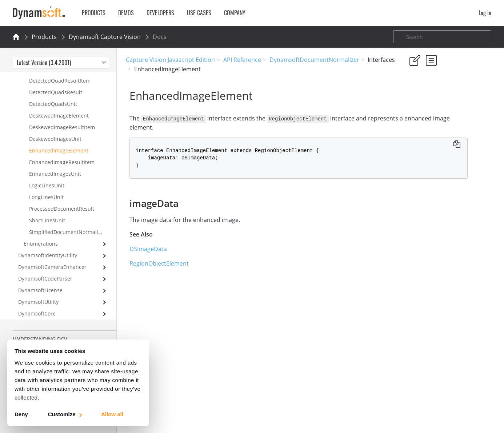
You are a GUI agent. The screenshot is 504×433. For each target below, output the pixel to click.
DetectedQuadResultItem (60, 81)
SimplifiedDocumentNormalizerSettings (73, 232)
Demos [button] (126, 13)
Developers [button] (160, 13)
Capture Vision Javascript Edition (170, 60)
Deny (21, 414)
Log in (485, 13)
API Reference (242, 60)
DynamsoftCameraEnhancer (52, 267)
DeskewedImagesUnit (55, 139)
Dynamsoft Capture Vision (105, 37)
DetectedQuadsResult (56, 92)
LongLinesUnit (46, 197)
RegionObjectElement (155, 263)
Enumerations (41, 244)
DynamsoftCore (37, 313)
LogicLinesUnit (47, 185)
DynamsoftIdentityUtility (48, 255)
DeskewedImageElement (59, 116)
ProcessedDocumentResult (62, 209)
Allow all (112, 414)
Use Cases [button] (199, 13)
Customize (65, 414)
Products (44, 37)
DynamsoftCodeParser (45, 279)
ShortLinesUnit (47, 220)
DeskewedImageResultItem (62, 127)
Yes (411, 103)
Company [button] (235, 13)
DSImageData (145, 249)
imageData (422, 139)
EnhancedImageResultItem (62, 162)
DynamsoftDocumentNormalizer (314, 60)
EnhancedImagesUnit (55, 174)
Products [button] (94, 13)
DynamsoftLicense (40, 290)
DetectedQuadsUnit (53, 104)
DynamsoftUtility (38, 302)
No (437, 103)
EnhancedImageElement (59, 150)
